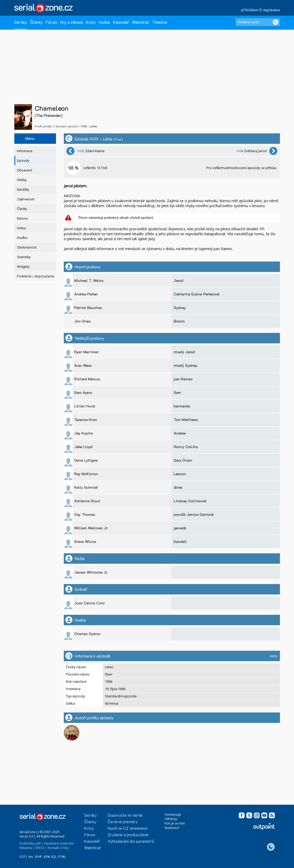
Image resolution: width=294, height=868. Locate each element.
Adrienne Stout (87, 501)
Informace (25, 151)
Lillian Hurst (85, 406)
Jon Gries (83, 321)
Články (36, 22)
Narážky (23, 190)
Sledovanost (27, 247)
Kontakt (54, 848)
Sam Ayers (83, 392)
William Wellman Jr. (91, 528)
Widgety (23, 267)
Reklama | (27, 848)
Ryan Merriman (87, 352)
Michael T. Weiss (89, 280)
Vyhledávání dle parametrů (131, 841)
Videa (21, 228)
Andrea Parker (86, 294)
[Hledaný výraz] (258, 22)
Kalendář (121, 22)
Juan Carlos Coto (89, 603)
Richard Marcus (87, 379)
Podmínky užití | (32, 843)
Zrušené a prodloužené (128, 835)
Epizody (23, 161)
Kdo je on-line (175, 823)
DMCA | (41, 848)
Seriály (21, 22)
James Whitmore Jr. (91, 572)
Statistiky (24, 257)
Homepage (173, 814)
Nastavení (172, 828)
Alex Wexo (83, 365)
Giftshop (171, 819)
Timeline (160, 22)
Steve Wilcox (85, 541)
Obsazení (24, 170)
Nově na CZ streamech (128, 828)
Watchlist (140, 22)
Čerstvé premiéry (123, 822)
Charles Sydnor (87, 634)
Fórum (51, 22)
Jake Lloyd (83, 447)
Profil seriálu (43, 126)
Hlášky (22, 180)
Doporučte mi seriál (125, 815)
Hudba (104, 22)
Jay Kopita (83, 433)
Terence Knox (86, 420)
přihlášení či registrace (261, 10)
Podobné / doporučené (35, 276)
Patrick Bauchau (88, 308)
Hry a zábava (71, 22)
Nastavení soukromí (59, 843)
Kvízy (91, 22)
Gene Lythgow (86, 460)
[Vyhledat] (276, 22)
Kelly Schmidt (86, 487)
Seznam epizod (66, 126)
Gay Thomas (85, 514)
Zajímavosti (26, 199)
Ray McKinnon (86, 474)
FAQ (66, 848)
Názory (22, 218)
